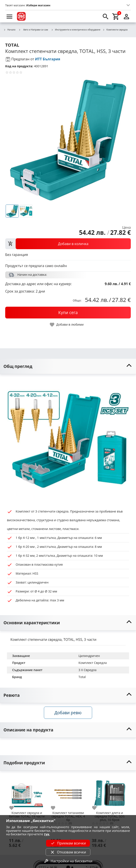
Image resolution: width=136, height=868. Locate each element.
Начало (9, 30)
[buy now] (68, 313)
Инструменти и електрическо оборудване (76, 30)
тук (47, 834)
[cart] (116, 16)
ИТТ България (48, 59)
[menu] (10, 16)
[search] (106, 16)
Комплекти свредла (115, 30)
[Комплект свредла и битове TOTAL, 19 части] (27, 792)
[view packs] (68, 244)
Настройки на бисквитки (68, 861)
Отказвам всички (68, 852)
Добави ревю (68, 713)
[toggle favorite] (67, 325)
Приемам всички (68, 843)
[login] (126, 16)
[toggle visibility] (68, 366)
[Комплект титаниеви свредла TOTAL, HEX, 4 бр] (68, 792)
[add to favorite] (14, 808)
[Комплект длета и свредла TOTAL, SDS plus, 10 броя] (110, 792)
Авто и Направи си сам (33, 30)
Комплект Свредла (93, 663)
